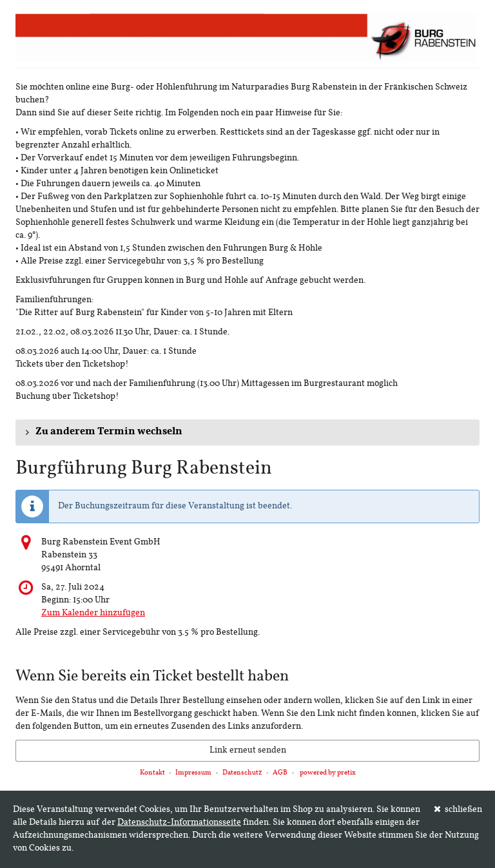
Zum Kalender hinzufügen (93, 613)
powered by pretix (328, 773)
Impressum (193, 773)
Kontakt (152, 773)
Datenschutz (242, 773)
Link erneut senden (248, 750)
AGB (280, 773)
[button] (247, 432)
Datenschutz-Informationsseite (179, 823)
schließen (458, 809)
